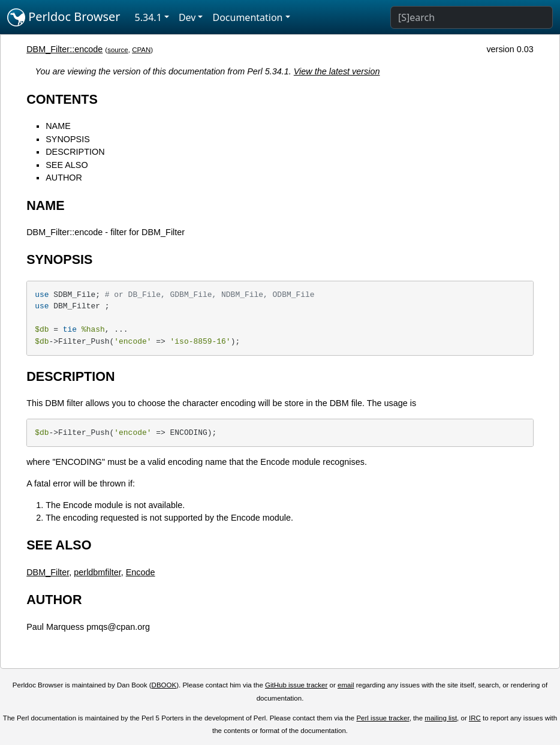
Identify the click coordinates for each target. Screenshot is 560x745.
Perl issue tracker (383, 718)
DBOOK (164, 685)
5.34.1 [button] (148, 17)
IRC (475, 718)
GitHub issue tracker (296, 685)
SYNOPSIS (68, 139)
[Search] (472, 17)
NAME (58, 126)
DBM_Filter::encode (64, 49)
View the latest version (337, 71)
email (346, 685)
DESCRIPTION (75, 152)
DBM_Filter (48, 572)
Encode (141, 572)
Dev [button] (187, 17)
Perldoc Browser (64, 17)
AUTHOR (64, 178)
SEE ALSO (67, 165)
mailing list (441, 718)
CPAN (141, 50)
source (118, 50)
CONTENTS (62, 99)
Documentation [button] (247, 17)
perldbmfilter (97, 572)
